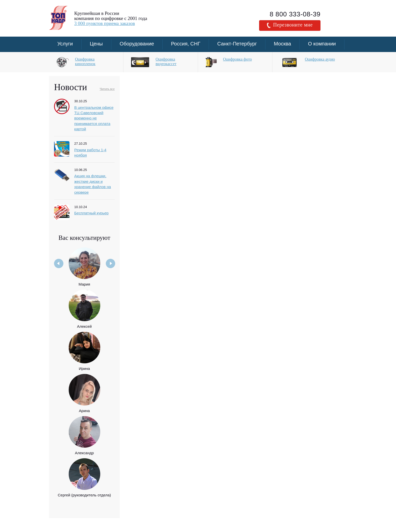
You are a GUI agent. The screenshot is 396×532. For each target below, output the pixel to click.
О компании (322, 44)
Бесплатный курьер (91, 213)
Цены (96, 44)
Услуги (65, 44)
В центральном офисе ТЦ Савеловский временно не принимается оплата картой (94, 118)
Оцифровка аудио (320, 59)
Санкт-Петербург (237, 44)
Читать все (107, 89)
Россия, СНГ (186, 44)
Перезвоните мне (290, 25)
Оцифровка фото (237, 59)
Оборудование (137, 44)
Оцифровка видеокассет (166, 61)
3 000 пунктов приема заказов (105, 23)
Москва (282, 44)
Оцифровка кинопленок (85, 61)
